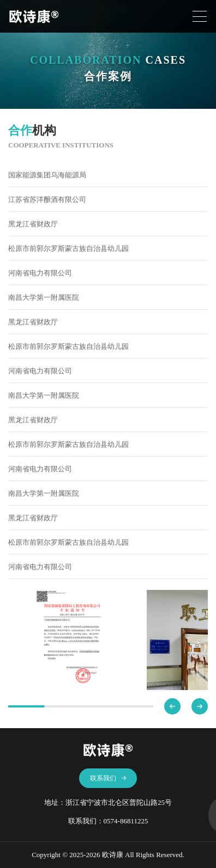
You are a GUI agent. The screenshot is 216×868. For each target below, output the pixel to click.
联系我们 (108, 778)
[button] (172, 706)
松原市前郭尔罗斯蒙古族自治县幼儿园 (68, 248)
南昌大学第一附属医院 (44, 297)
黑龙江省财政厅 (33, 224)
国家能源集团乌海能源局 (47, 175)
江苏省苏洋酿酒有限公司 (47, 199)
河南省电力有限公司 (40, 273)
